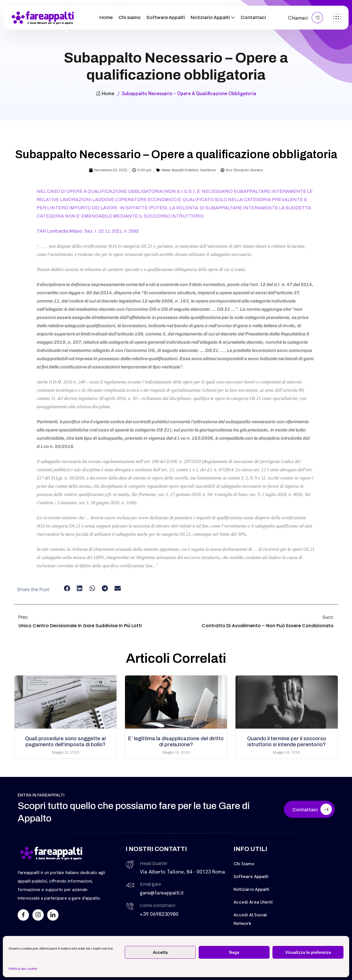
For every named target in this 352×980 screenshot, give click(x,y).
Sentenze (208, 170)
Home (106, 17)
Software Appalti (166, 17)
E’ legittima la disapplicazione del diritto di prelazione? (176, 742)
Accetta (160, 952)
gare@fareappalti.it (162, 893)
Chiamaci (306, 18)
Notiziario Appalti (210, 17)
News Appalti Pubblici (180, 170)
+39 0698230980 (159, 914)
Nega (234, 952)
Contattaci (253, 17)
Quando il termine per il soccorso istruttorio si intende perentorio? (287, 742)
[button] (67, 588)
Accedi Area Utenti (253, 902)
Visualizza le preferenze (308, 952)
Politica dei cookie (23, 969)
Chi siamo (130, 17)
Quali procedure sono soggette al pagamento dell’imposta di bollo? (65, 742)
